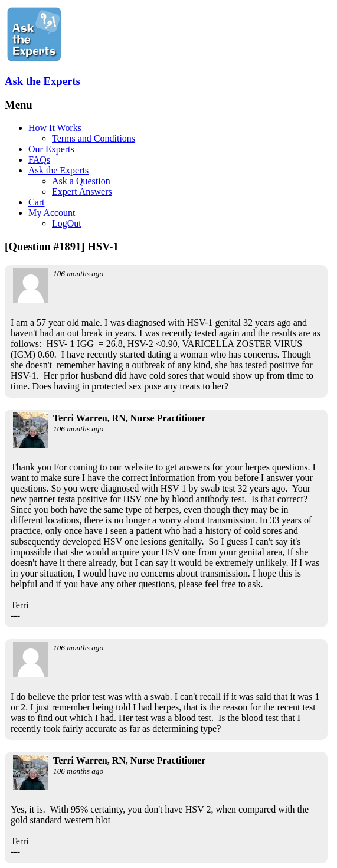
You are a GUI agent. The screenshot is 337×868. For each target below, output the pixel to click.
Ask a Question (81, 181)
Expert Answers (82, 191)
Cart (37, 202)
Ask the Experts (42, 81)
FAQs (39, 160)
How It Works (55, 128)
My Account (52, 213)
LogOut (67, 223)
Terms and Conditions (94, 138)
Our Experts (51, 149)
